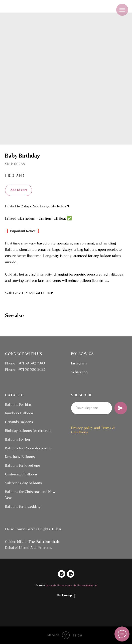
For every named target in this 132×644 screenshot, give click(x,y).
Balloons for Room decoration (28, 448)
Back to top (66, 596)
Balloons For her (18, 440)
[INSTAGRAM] (62, 574)
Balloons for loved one (23, 466)
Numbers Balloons (19, 413)
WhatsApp (79, 372)
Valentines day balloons (23, 483)
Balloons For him (18, 405)
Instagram (79, 363)
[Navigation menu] (122, 10)
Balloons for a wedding (23, 507)
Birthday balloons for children (28, 431)
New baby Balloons (20, 457)
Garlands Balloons (19, 422)
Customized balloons (21, 474)
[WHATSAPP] (71, 574)
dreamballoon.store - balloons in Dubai (71, 586)
